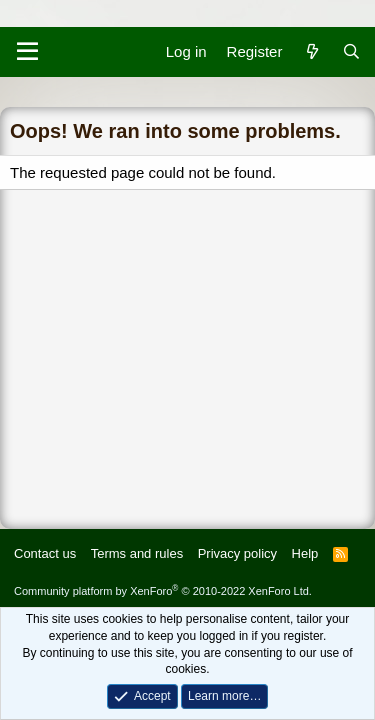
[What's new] (311, 51)
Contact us (45, 553)
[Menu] (27, 52)
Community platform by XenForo (163, 591)
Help (305, 553)
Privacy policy (237, 553)
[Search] (351, 51)
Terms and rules (137, 553)
